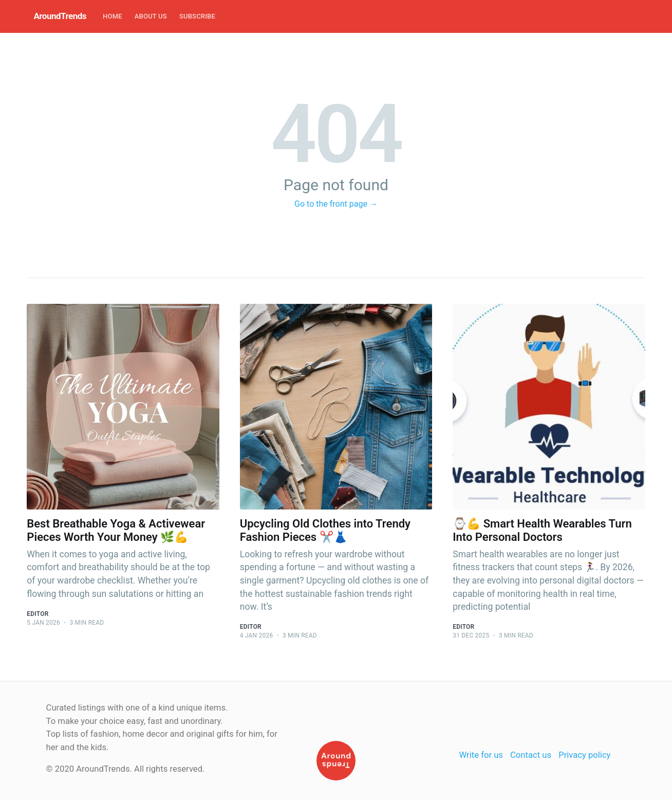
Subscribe (197, 16)
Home (113, 16)
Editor (38, 614)
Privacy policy (584, 755)
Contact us (531, 755)
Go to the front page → (336, 204)
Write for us (481, 755)
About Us (151, 16)
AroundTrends (60, 16)
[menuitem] (113, 17)
